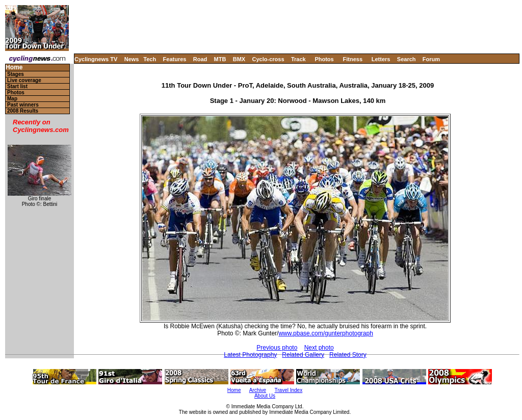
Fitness (353, 59)
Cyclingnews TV (96, 59)
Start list (17, 86)
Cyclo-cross (268, 59)
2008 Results (23, 111)
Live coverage (24, 80)
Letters (381, 59)
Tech (150, 59)
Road (200, 59)
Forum (431, 59)
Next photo (319, 348)
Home (14, 68)
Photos (324, 59)
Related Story (348, 355)
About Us (265, 396)
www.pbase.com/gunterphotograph (325, 333)
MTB (220, 59)
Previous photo (277, 348)
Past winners (23, 105)
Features (175, 59)
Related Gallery (303, 355)
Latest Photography (250, 355)
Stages (16, 74)
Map (12, 99)
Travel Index (289, 390)
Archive (258, 390)
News (132, 59)
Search (407, 59)
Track (298, 59)
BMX (239, 59)
